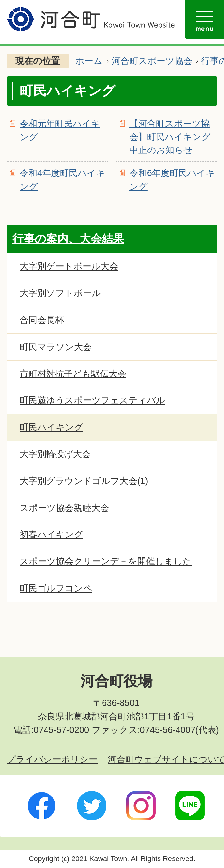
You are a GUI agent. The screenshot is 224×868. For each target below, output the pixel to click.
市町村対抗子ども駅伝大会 (73, 374)
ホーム (89, 61)
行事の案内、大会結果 (68, 239)
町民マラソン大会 (56, 347)
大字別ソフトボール (60, 293)
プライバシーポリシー (52, 759)
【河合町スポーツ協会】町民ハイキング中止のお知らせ (170, 137)
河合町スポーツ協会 (152, 61)
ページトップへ (193, 643)
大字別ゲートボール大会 (69, 266)
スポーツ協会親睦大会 (64, 508)
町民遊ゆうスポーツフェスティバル (92, 400)
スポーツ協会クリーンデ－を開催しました (106, 561)
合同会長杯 (42, 320)
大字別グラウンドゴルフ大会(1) (84, 481)
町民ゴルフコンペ (56, 588)
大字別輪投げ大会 (55, 454)
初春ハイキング (51, 534)
